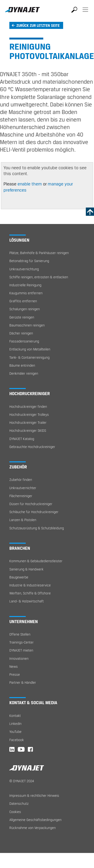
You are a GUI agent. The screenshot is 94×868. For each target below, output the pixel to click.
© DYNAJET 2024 (22, 781)
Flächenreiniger (21, 496)
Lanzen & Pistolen (23, 520)
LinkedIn (15, 724)
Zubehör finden (21, 480)
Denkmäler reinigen (24, 373)
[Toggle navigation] (85, 13)
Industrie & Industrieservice (30, 585)
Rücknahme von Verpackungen (33, 828)
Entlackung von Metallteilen (30, 349)
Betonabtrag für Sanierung (29, 261)
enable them (30, 184)
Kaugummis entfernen (26, 293)
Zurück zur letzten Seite (38, 25)
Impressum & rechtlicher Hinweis (34, 795)
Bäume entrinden (22, 365)
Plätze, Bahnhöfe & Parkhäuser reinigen (39, 253)
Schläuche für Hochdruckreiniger (34, 512)
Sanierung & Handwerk (26, 569)
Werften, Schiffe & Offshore (30, 593)
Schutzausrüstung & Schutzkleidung (37, 528)
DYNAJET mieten (21, 650)
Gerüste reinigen (22, 317)
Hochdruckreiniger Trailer (28, 422)
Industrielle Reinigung (25, 285)
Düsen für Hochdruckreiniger (31, 504)
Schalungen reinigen (25, 309)
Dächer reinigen (21, 333)
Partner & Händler (23, 682)
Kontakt (15, 716)
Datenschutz (19, 803)
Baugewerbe (19, 577)
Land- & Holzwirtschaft (27, 601)
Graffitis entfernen (23, 301)
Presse (15, 674)
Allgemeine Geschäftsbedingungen (35, 820)
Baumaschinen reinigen (27, 325)
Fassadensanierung (24, 341)
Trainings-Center (22, 642)
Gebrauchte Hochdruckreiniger (32, 447)
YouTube (15, 732)
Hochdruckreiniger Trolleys (29, 414)
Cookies (15, 812)
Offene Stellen (20, 634)
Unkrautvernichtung (24, 269)
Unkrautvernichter (23, 488)
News (14, 666)
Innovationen (19, 658)
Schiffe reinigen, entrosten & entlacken (39, 277)
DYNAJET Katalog (22, 439)
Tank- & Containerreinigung (29, 357)
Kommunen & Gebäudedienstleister (36, 561)
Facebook (17, 740)
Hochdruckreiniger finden (28, 407)
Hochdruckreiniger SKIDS (28, 430)
